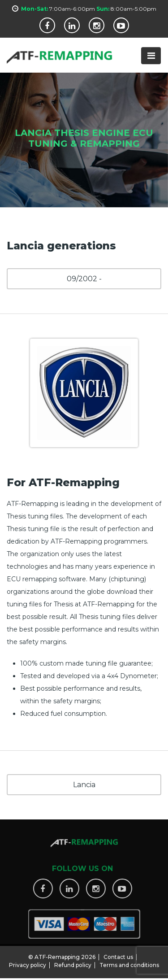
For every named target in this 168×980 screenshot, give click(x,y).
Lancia (84, 785)
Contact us (118, 954)
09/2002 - (84, 279)
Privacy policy (28, 962)
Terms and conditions (129, 962)
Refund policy (73, 962)
